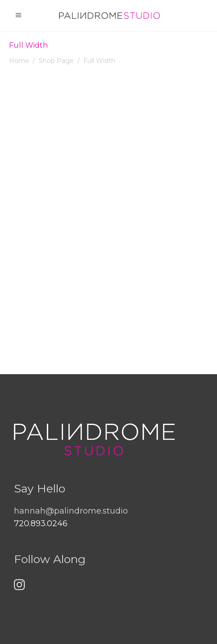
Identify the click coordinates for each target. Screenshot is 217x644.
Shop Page (56, 61)
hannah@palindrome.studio (71, 511)
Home (19, 61)
